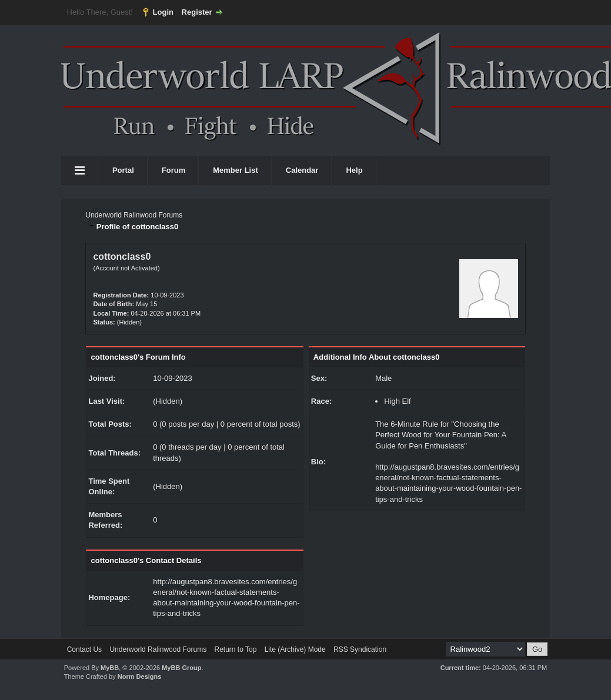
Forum (173, 170)
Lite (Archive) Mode (295, 649)
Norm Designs (140, 676)
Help (354, 170)
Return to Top (235, 649)
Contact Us (84, 649)
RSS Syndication (360, 649)
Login (163, 12)
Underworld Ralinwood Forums (134, 215)
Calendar (302, 170)
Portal (123, 170)
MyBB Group (181, 668)
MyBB (110, 668)
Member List (236, 170)
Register (197, 12)
